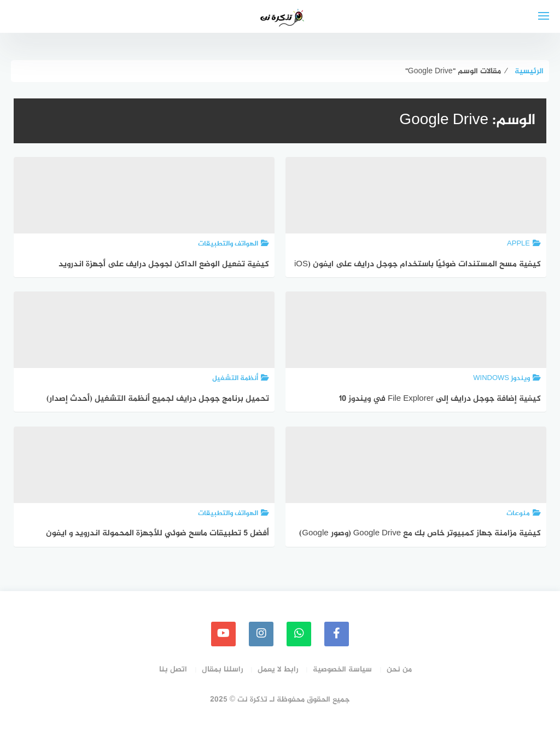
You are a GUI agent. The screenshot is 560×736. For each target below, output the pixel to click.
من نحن (399, 670)
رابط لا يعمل (278, 670)
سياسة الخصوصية (342, 670)
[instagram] (261, 634)
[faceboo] (337, 634)
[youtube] (223, 634)
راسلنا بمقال (222, 670)
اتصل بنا (173, 670)
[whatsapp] (299, 634)
